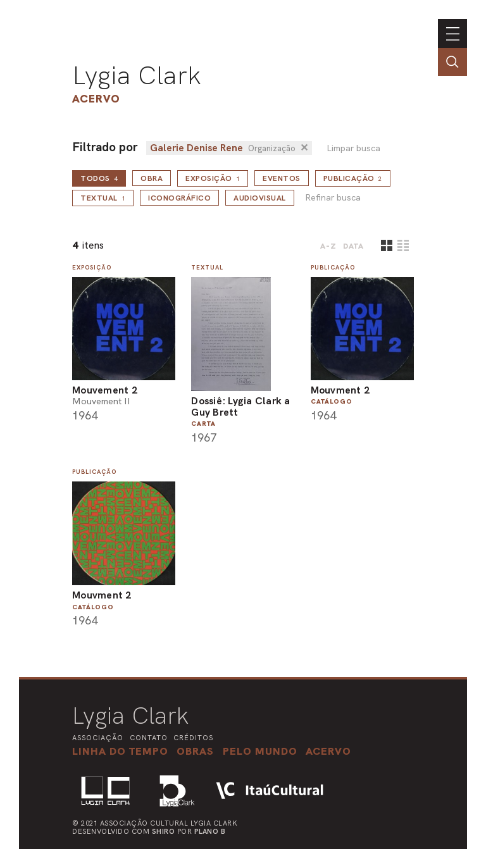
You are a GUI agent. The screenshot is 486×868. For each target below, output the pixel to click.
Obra (152, 178)
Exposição (213, 178)
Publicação (353, 178)
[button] (260, 751)
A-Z (328, 246)
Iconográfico (179, 198)
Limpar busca (353, 148)
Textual (103, 198)
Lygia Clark (137, 75)
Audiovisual (260, 198)
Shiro (164, 831)
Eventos (282, 178)
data (353, 246)
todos (99, 178)
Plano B (210, 831)
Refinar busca (333, 198)
